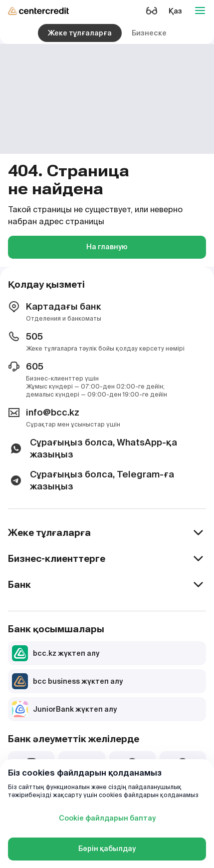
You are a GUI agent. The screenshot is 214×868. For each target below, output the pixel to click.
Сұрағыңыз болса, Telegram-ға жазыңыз (91, 480)
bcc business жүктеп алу (67, 681)
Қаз (175, 11)
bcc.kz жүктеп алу (56, 653)
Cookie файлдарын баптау (107, 818)
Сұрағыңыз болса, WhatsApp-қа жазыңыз (93, 448)
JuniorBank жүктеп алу (64, 709)
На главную (107, 247)
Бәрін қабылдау (107, 849)
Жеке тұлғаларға (80, 33)
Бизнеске (149, 33)
